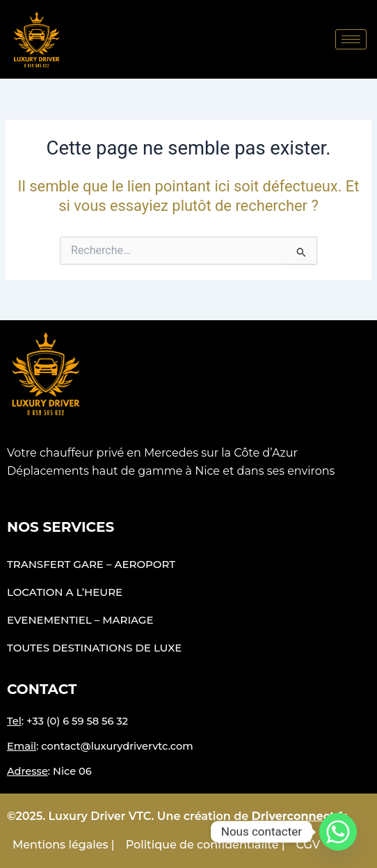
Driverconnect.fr (299, 816)
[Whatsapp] (338, 832)
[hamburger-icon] (351, 39)
